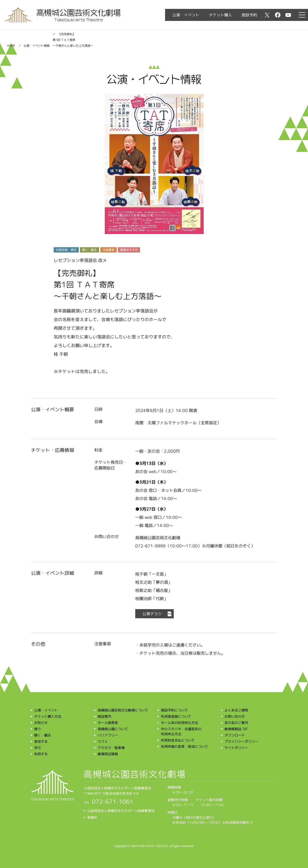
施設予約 (249, 15)
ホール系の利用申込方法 (180, 723)
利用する (41, 754)
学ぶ (38, 748)
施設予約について (174, 710)
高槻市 (92, 817)
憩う (38, 729)
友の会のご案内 (236, 723)
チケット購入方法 (48, 716)
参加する (41, 741)
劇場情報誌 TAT (236, 729)
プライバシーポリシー (241, 741)
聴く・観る (43, 735)
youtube (288, 15)
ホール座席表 (108, 723)
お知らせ (41, 723)
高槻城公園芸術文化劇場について (123, 710)
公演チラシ (152, 614)
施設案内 (104, 716)
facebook (278, 15)
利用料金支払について (178, 740)
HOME (11, 46)
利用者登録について (176, 716)
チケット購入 (220, 15)
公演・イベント (186, 15)
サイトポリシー (236, 748)
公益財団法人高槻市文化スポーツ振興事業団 (121, 810)
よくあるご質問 (236, 710)
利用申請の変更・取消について (185, 746)
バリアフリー (108, 735)
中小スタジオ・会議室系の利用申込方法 (181, 731)
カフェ (103, 741)
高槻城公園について (113, 729)
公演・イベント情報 (37, 46)
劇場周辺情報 (108, 754)
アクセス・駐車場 (111, 748)
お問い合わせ (235, 716)
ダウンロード (235, 735)
